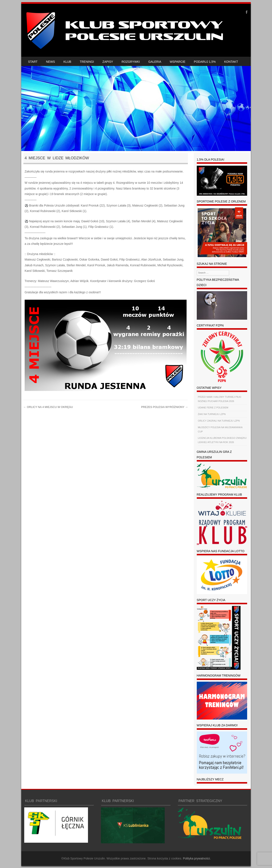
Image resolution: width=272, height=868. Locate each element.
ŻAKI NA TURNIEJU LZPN (212, 414)
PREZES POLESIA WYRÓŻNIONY (164, 407)
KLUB (67, 62)
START (33, 62)
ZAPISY (108, 62)
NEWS (51, 62)
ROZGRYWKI (131, 62)
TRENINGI (87, 62)
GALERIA (155, 62)
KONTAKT (231, 62)
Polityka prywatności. (197, 858)
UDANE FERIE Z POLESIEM (213, 408)
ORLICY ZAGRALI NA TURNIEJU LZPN (219, 421)
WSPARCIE (178, 62)
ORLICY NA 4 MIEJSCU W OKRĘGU (48, 407)
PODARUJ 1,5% (205, 62)
